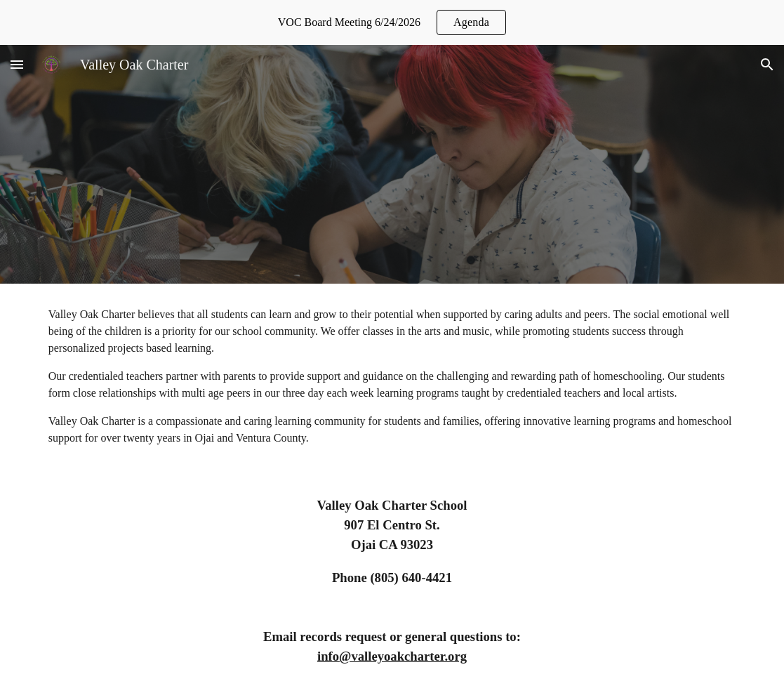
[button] (17, 64)
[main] (392, 376)
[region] (392, 22)
